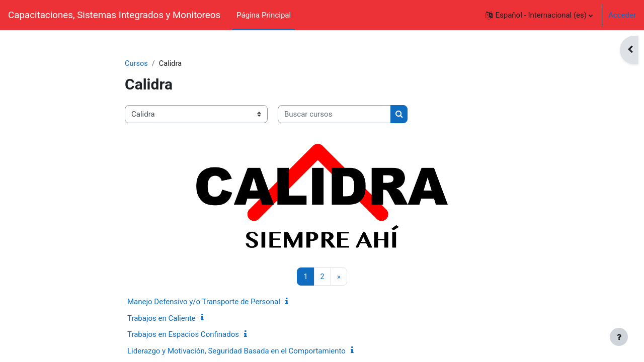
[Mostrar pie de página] (619, 337)
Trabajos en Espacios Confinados (183, 335)
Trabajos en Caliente (162, 319)
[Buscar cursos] (334, 115)
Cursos (137, 64)
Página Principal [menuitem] (264, 15)
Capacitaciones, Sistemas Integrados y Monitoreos (114, 15)
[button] (539, 15)
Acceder (622, 15)
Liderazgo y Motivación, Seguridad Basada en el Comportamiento (236, 351)
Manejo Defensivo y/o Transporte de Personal (204, 302)
